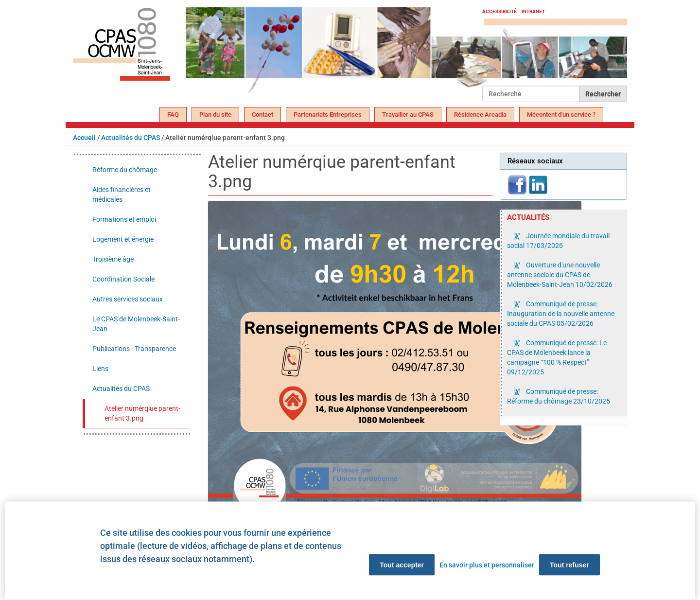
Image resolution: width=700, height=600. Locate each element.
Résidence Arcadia (480, 115)
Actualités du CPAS (131, 138)
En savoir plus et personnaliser (487, 565)
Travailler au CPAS (408, 115)
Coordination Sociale (123, 279)
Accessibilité (499, 11)
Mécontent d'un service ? (561, 115)
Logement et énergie (123, 239)
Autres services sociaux (128, 299)
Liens (100, 369)
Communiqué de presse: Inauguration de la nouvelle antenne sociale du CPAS (561, 314)
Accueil (84, 138)
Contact (262, 115)
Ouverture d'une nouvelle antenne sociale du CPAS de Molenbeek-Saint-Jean (560, 275)
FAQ (173, 115)
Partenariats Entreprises (328, 115)
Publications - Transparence (134, 349)
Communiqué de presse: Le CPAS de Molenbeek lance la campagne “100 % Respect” (557, 357)
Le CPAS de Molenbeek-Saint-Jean (136, 324)
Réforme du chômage (125, 170)
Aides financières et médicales (122, 194)
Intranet (533, 11)
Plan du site (215, 115)
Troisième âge (113, 259)
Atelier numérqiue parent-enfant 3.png (142, 413)
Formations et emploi (124, 219)
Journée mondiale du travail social (558, 241)
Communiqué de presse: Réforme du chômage (559, 396)
